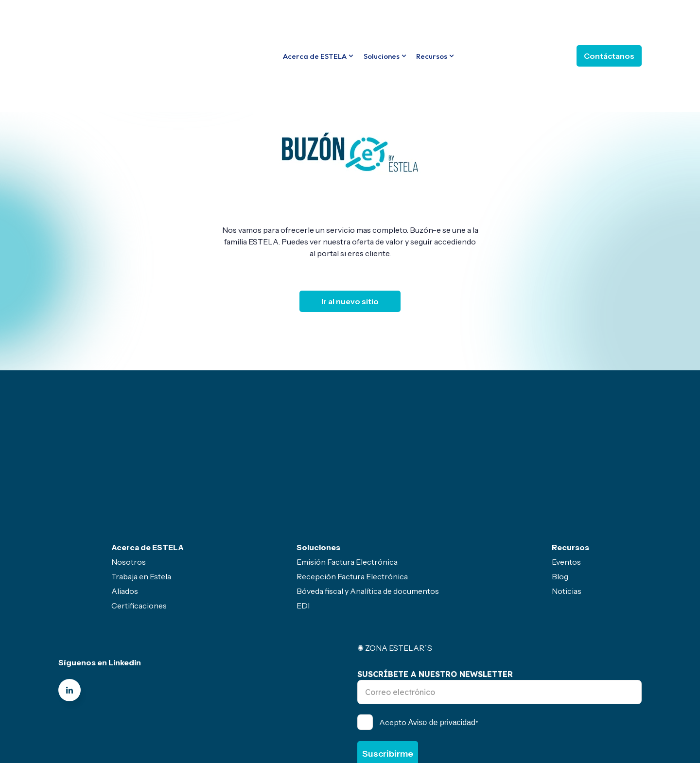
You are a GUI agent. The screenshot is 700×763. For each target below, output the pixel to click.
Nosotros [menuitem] (129, 480)
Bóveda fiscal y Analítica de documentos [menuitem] (368, 509)
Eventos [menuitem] (566, 480)
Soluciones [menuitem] (318, 466)
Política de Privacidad (494, 691)
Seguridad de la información (488, 719)
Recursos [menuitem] (570, 466)
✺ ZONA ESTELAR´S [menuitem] (395, 566)
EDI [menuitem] (303, 524)
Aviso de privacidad (441, 641)
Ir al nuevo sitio (350, 301)
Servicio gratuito (329, 719)
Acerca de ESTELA (315, 20)
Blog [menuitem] (560, 495)
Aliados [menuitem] (125, 509)
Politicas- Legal (259, 719)
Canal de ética (192, 719)
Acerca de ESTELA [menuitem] (148, 466)
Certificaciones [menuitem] (139, 524)
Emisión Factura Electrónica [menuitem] (347, 480)
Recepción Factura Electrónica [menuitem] (352, 495)
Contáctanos (609, 20)
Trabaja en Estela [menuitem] (141, 495)
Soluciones (382, 20)
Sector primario (400, 719)
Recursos (432, 20)
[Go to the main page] (109, 19)
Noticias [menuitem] (567, 509)
